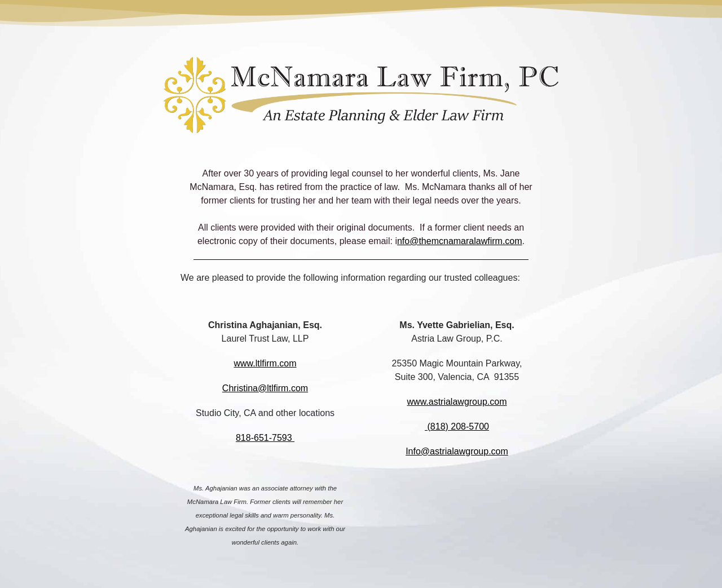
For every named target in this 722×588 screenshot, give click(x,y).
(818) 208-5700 (457, 426)
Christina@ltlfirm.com (265, 388)
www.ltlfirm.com (265, 363)
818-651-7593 (265, 438)
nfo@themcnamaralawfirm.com (460, 241)
